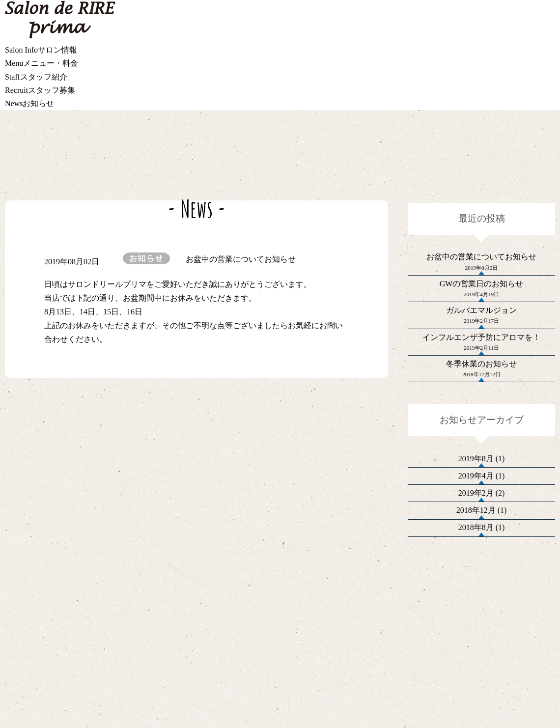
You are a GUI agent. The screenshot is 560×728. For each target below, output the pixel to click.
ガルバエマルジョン (481, 335)
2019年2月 (476, 567)
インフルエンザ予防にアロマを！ (481, 372)
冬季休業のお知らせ (481, 408)
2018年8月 (476, 622)
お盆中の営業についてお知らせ (481, 262)
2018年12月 (476, 595)
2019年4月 (476, 540)
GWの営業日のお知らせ (482, 298)
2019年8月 (476, 513)
